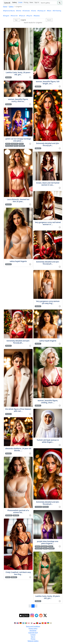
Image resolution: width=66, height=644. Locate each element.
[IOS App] (24, 615)
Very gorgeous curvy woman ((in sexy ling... (48, 302)
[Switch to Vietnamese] (51, 623)
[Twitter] (45, 615)
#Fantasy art (42, 11)
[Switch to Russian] (40, 623)
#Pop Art (29, 16)
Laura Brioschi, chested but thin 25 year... (18, 200)
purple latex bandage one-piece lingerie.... (48, 542)
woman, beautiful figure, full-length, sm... (48, 82)
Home (5, 7)
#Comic (34, 11)
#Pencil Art (14, 16)
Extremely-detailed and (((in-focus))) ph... (48, 144)
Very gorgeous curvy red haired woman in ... (48, 223)
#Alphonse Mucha (9, 11)
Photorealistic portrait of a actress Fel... (18, 511)
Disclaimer (33, 631)
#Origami (6, 16)
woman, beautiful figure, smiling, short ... (48, 402)
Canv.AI (7, 3)
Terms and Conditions (33, 626)
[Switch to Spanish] (43, 623)
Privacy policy (33, 628)
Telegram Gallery (33, 641)
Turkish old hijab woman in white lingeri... (48, 441)
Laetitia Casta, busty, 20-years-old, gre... (18, 73)
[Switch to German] (21, 623)
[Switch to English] (15, 623)
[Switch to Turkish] (45, 623)
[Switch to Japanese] (29, 623)
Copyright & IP (33, 633)
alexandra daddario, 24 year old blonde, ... (18, 449)
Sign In (37, 2)
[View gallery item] (30, 77)
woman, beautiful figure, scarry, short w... (18, 100)
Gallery (15, 2)
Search (49, 20)
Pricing (26, 2)
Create (20, 2)
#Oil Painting (57, 11)
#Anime (19, 11)
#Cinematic (26, 11)
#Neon (49, 11)
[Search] (48, 3)
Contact (33, 635)
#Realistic (37, 16)
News (31, 2)
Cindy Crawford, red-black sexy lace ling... (18, 573)
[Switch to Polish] (34, 623)
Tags (16, 20)
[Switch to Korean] (32, 623)
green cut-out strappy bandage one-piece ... (18, 140)
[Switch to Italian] (26, 623)
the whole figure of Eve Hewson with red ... (18, 410)
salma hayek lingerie (18, 261)
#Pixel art (22, 16)
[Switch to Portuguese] (37, 623)
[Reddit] (41, 615)
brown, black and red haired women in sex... (48, 184)
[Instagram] (32, 615)
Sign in (33, 637)
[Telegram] (37, 615)
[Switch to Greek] (23, 623)
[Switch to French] (18, 623)
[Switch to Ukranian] (48, 623)
